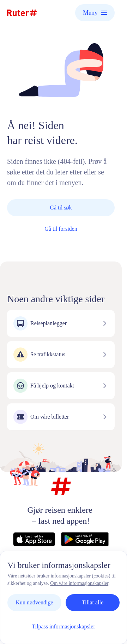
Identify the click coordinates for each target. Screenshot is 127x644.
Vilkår (31, 580)
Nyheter (93, 573)
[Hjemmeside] (22, 13)
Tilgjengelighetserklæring (58, 588)
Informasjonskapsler (70, 580)
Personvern (61, 573)
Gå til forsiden (61, 229)
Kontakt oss (26, 573)
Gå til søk (61, 208)
